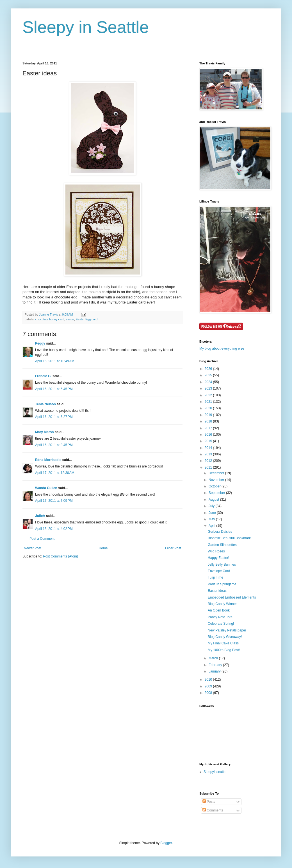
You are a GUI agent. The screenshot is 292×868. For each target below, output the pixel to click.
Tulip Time (215, 577)
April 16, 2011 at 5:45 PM (54, 389)
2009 (209, 686)
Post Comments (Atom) (61, 556)
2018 (209, 421)
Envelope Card (219, 571)
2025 (209, 375)
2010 (209, 680)
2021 (209, 402)
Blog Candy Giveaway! (225, 637)
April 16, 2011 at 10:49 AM (55, 361)
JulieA (40, 516)
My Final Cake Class (223, 643)
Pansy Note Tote (220, 617)
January (215, 671)
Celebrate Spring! (221, 624)
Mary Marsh (45, 432)
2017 (209, 428)
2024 (209, 382)
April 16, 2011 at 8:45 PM (54, 445)
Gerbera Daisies (220, 532)
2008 (209, 693)
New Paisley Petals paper (227, 630)
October (215, 486)
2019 (209, 415)
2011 (209, 467)
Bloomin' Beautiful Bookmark (229, 538)
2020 (209, 408)
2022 (209, 395)
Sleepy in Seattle (86, 27)
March (214, 658)
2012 (209, 461)
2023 (209, 388)
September (217, 493)
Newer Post (33, 548)
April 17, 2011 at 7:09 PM (54, 501)
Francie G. (43, 376)
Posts (209, 802)
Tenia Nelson (45, 404)
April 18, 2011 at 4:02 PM (54, 529)
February (216, 665)
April (212, 526)
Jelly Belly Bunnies (222, 565)
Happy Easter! (218, 558)
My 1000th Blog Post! (224, 650)
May (212, 519)
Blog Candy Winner (222, 604)
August (214, 500)
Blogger (166, 843)
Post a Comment (42, 539)
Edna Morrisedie (48, 460)
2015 (209, 441)
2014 (209, 448)
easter (70, 319)
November (217, 480)
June (213, 513)
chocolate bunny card (50, 319)
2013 (209, 454)
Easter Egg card (87, 319)
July (212, 506)
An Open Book (219, 610)
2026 (209, 369)
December (217, 473)
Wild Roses (216, 551)
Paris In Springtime (222, 584)
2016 (209, 435)
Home (103, 548)
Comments (213, 810)
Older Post (173, 548)
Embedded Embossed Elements (232, 597)
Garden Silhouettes (222, 545)
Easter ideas (217, 591)
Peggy (40, 343)
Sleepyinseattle (215, 772)
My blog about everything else (222, 348)
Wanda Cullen (46, 488)
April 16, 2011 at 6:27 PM (54, 417)
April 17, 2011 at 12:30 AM (55, 473)
